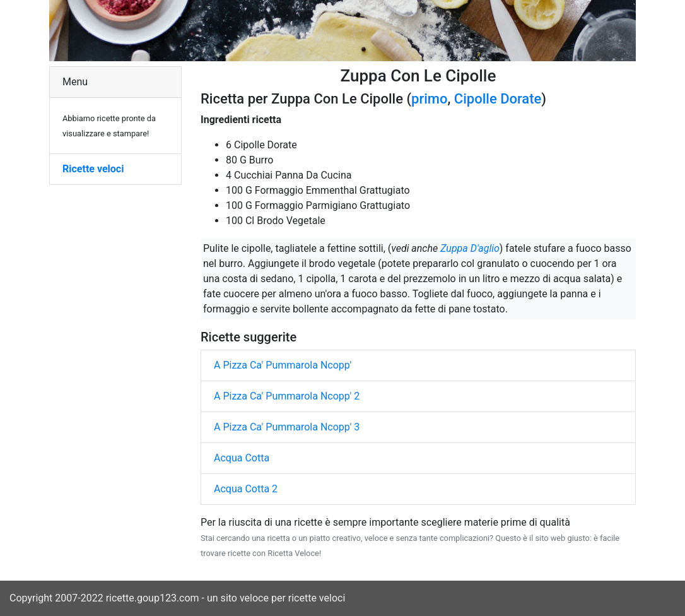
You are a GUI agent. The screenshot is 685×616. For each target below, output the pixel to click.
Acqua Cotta (242, 458)
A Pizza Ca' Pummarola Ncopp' (283, 365)
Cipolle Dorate (498, 99)
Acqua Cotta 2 (246, 489)
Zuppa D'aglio (470, 248)
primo (429, 99)
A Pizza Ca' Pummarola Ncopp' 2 (287, 396)
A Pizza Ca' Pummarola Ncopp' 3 (287, 427)
